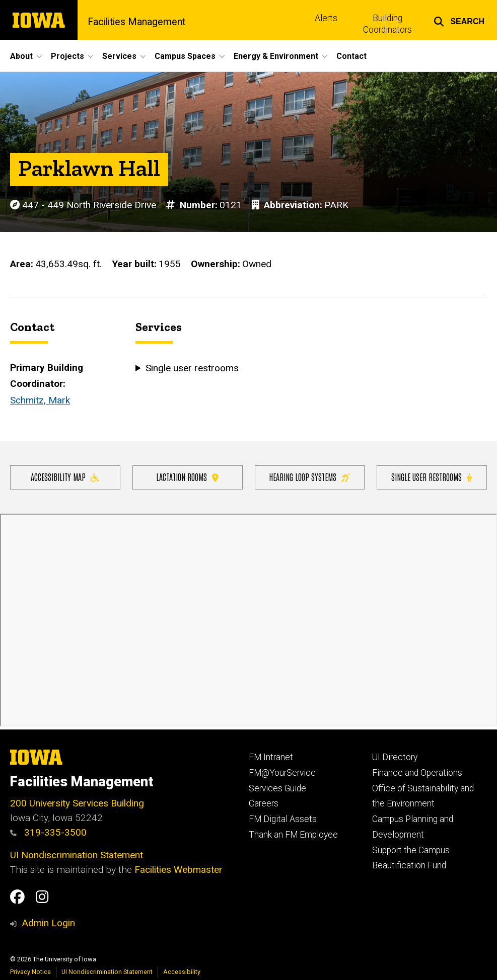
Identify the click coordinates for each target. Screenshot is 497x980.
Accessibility (182, 972)
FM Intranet (271, 757)
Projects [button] (67, 56)
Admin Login (48, 923)
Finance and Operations (417, 773)
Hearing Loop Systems (309, 477)
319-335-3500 (48, 832)
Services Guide (277, 788)
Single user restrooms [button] (191, 369)
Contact (351, 56)
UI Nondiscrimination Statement (77, 855)
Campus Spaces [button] (185, 56)
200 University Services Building (77, 803)
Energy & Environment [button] (276, 56)
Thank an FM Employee (293, 835)
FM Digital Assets (283, 819)
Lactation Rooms (187, 477)
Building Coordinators (387, 24)
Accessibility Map (65, 477)
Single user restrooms (432, 477)
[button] (459, 20)
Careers (264, 803)
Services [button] (119, 56)
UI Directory (395, 757)
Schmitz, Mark (40, 400)
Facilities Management (136, 22)
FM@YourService (282, 773)
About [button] (21, 56)
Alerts (326, 18)
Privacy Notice (30, 972)
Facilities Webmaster (179, 870)
